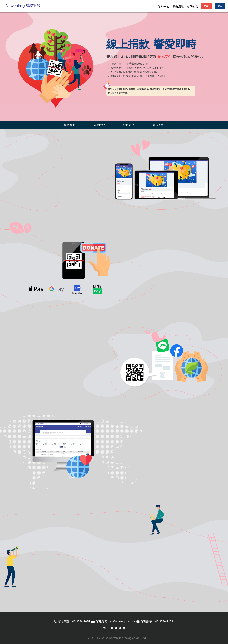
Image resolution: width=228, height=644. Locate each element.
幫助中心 (164, 6)
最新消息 (178, 6)
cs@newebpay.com (123, 621)
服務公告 (192, 6)
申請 (206, 6)
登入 (220, 6)
